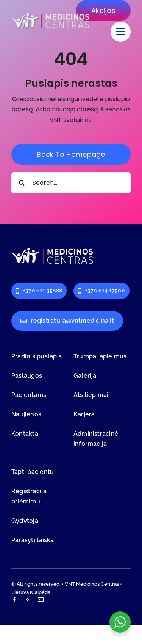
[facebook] (14, 599)
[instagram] (27, 599)
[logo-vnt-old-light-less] (51, 15)
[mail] (41, 599)
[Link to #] (121, 32)
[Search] (22, 183)
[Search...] (71, 183)
